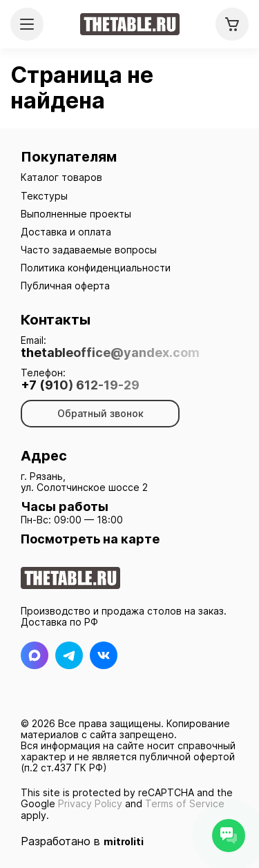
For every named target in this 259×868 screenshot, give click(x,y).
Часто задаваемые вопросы (89, 250)
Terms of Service (185, 803)
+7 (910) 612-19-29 (80, 385)
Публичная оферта (65, 286)
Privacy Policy (90, 803)
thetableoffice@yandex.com (110, 353)
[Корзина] (232, 24)
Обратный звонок (100, 413)
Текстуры (44, 196)
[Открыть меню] (27, 24)
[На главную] (130, 24)
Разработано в (82, 841)
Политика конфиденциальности (96, 268)
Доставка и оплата (66, 232)
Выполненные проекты (76, 214)
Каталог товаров (61, 177)
